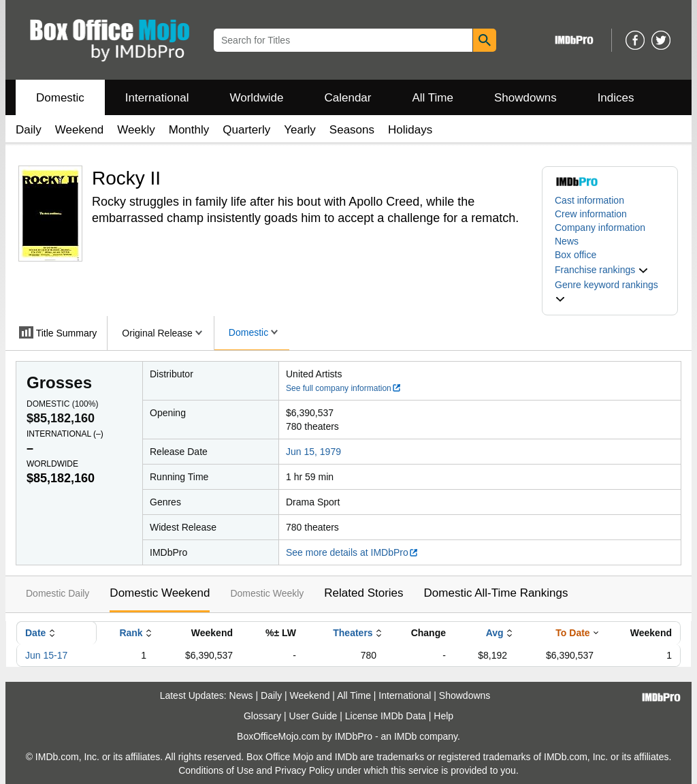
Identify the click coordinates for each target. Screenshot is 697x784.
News (567, 241)
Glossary (262, 716)
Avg (495, 633)
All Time (433, 98)
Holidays (410, 130)
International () (65, 434)
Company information (600, 228)
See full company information (344, 388)
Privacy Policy (305, 770)
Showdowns (525, 98)
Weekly (136, 130)
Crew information (591, 214)
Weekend (80, 130)
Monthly (189, 130)
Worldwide (256, 98)
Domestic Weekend (160, 593)
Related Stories (363, 593)
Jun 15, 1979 (313, 452)
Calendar (348, 98)
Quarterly (246, 130)
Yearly (300, 130)
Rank (131, 633)
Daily (29, 130)
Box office (576, 255)
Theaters (353, 633)
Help (443, 716)
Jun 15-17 (46, 655)
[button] (602, 270)
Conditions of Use (216, 770)
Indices (616, 98)
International (157, 98)
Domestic (60, 98)
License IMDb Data (386, 716)
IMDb (405, 736)
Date (35, 633)
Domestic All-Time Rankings (496, 593)
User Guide (313, 716)
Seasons (352, 130)
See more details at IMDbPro (352, 552)
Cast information (589, 200)
